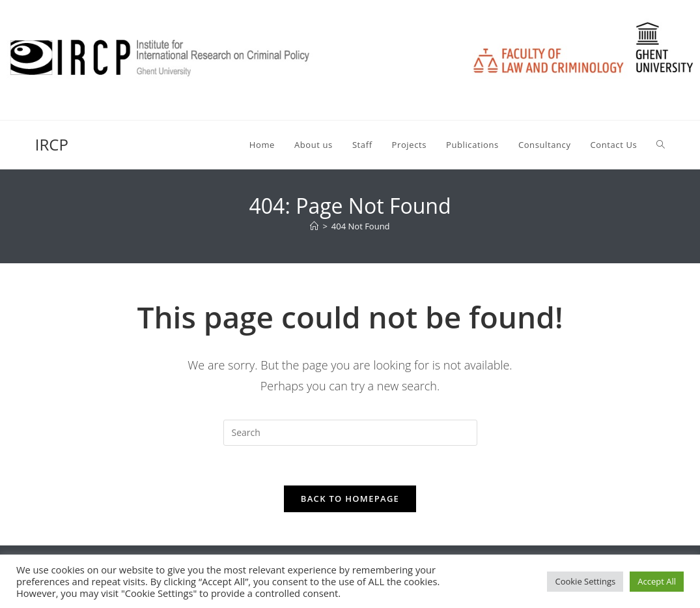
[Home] (314, 226)
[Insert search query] (350, 433)
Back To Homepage (350, 499)
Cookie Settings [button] (585, 581)
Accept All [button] (657, 581)
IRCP (52, 144)
